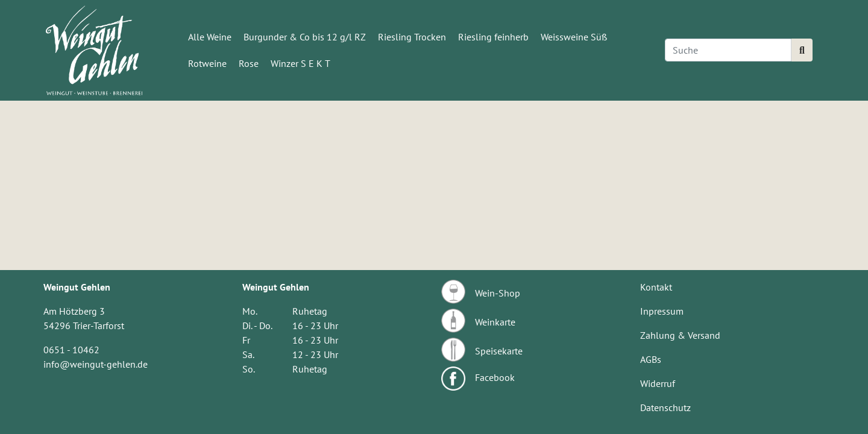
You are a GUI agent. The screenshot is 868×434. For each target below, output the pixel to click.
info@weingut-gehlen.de (96, 364)
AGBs (651, 359)
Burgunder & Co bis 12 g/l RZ (305, 37)
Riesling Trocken (412, 37)
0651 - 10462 (71, 350)
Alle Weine (210, 37)
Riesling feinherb (493, 37)
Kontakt (656, 287)
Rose (249, 63)
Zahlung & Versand (680, 335)
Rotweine (207, 63)
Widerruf (658, 383)
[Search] (728, 50)
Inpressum (662, 311)
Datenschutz (665, 407)
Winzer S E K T (300, 63)
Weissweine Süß (574, 37)
